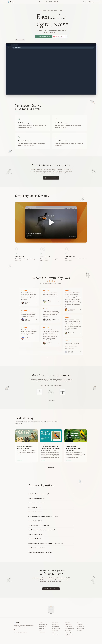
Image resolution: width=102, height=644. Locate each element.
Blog (46, 2)
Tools (41, 2)
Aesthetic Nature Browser (70, 636)
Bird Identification (68, 624)
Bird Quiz (54, 632)
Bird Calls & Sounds (68, 626)
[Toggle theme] (84, 2)
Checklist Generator (56, 628)
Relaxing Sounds (55, 624)
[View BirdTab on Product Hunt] (60, 37)
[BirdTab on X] (16, 630)
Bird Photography (68, 632)
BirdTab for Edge (43, 626)
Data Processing (81, 628)
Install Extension (90, 2)
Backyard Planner (55, 626)
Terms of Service (81, 626)
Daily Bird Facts (68, 630)
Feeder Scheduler (55, 634)
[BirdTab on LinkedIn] (14, 630)
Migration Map (55, 630)
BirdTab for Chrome (43, 624)
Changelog (41, 628)
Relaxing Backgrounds (69, 628)
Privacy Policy (80, 624)
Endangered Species (69, 634)
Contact (56, 2)
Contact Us (80, 630)
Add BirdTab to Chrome (43, 37)
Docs (51, 2)
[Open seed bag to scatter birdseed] (51, 608)
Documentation (42, 632)
